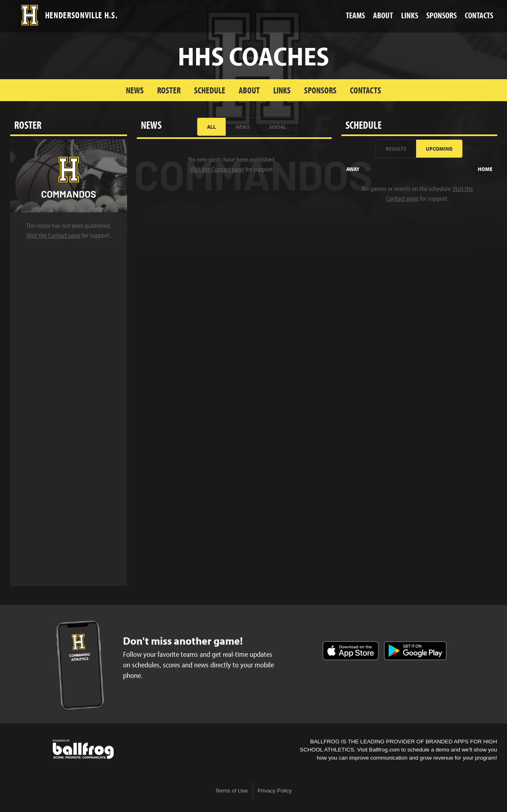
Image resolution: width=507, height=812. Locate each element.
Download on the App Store (351, 651)
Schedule (210, 90)
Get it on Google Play (415, 651)
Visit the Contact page (53, 235)
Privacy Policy (275, 791)
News (135, 90)
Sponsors (320, 90)
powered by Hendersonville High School (83, 749)
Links (282, 90)
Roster (169, 90)
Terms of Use (231, 791)
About (249, 90)
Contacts (366, 90)
